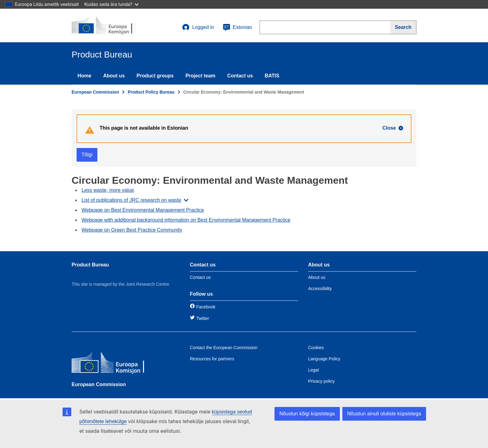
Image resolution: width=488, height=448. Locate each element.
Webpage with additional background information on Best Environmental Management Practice (186, 220)
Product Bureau (90, 265)
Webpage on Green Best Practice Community (132, 230)
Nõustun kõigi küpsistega (307, 414)
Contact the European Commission (224, 348)
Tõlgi (87, 155)
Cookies (316, 348)
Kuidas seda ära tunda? (111, 4)
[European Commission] (117, 364)
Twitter (202, 318)
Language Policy (324, 359)
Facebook (206, 307)
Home (84, 76)
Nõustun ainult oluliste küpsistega (384, 414)
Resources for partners (212, 359)
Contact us (240, 76)
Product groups (155, 76)
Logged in (198, 27)
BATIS (272, 76)
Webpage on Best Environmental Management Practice (143, 210)
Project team (200, 76)
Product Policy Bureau (151, 92)
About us (114, 76)
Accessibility (320, 289)
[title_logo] (109, 25)
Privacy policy (321, 381)
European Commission (95, 92)
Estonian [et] (237, 27)
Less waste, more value (108, 190)
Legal (313, 370)
